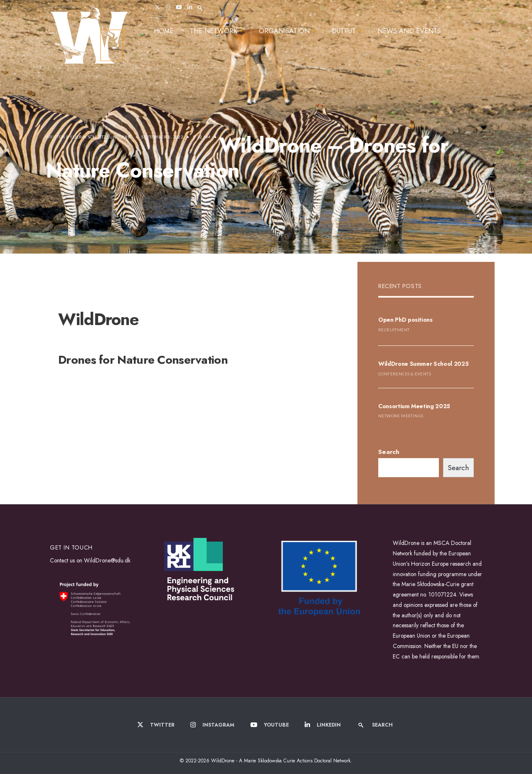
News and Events (409, 31)
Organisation (284, 31)
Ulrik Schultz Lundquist (102, 137)
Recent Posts (400, 286)
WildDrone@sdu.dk (107, 560)
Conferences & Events (405, 374)
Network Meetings (401, 416)
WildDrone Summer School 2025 (423, 364)
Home (164, 31)
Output (344, 31)
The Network (214, 31)
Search (389, 452)
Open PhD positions (405, 320)
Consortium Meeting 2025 (414, 406)
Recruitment (394, 330)
